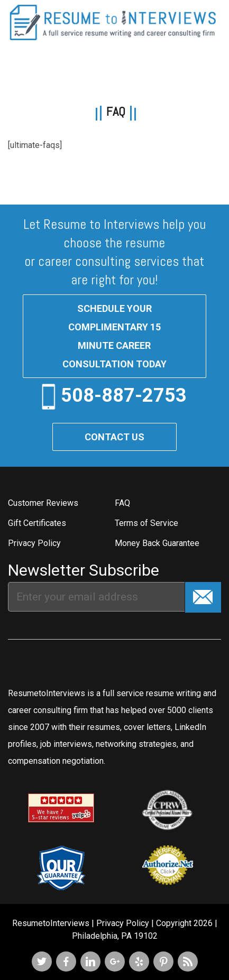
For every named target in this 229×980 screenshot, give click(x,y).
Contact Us (114, 437)
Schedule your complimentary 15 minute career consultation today (114, 336)
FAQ (122, 503)
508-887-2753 (124, 395)
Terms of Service (146, 523)
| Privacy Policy (120, 923)
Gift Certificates (37, 523)
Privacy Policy (34, 543)
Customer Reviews (43, 503)
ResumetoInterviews (51, 923)
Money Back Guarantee (157, 543)
